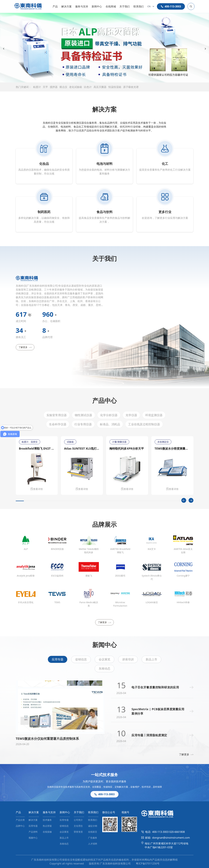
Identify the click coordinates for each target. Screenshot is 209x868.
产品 (55, 6)
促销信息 (81, 659)
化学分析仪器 (109, 415)
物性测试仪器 (83, 415)
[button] (95, 80)
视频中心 (33, 838)
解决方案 (67, 6)
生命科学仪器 (58, 424)
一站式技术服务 (104, 775)
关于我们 (125, 6)
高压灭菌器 (100, 87)
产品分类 (20, 820)
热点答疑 (47, 826)
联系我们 (139, 6)
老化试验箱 (76, 87)
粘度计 (37, 87)
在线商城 (111, 6)
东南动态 (104, 668)
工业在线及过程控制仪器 (144, 424)
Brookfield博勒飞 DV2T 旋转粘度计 (37, 448)
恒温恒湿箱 (115, 87)
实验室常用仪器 (57, 415)
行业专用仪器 (83, 424)
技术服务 (47, 820)
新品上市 (151, 659)
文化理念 (78, 826)
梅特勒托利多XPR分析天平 (127, 448)
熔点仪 (63, 87)
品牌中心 (20, 826)
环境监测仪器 (154, 415)
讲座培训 (128, 659)
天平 (45, 87)
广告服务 (93, 838)
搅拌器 (54, 87)
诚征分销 (93, 826)
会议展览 (104, 659)
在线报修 (47, 832)
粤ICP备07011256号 (148, 864)
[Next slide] (205, 49)
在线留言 (93, 832)
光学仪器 (131, 415)
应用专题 (58, 659)
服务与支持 (82, 6)
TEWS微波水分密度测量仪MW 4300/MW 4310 (172, 448)
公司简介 (78, 820)
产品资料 (33, 832)
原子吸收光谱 (131, 87)
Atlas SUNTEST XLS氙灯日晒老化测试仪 (82, 448)
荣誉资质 (78, 832)
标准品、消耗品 (110, 424)
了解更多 (25, 347)
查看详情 (37, 489)
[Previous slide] (4, 49)
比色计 (88, 87)
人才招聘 (93, 844)
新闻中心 (97, 6)
